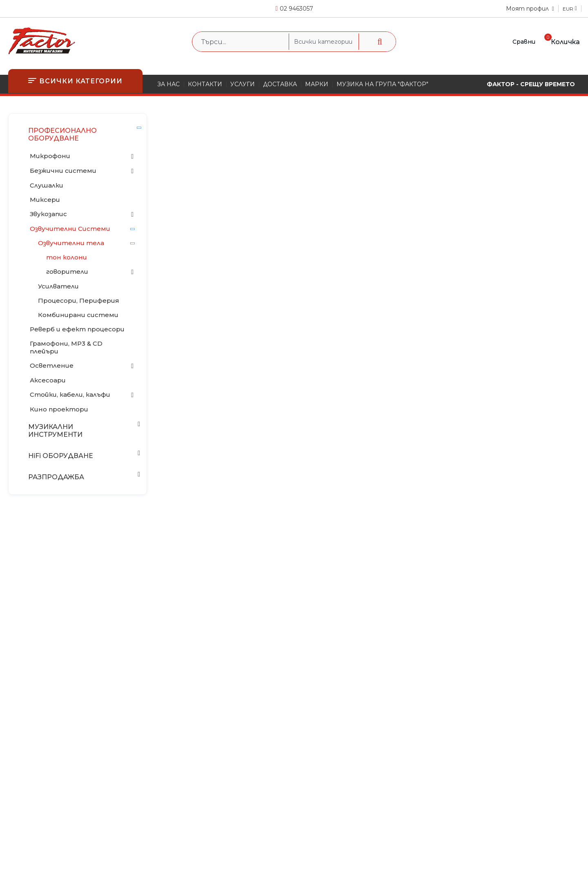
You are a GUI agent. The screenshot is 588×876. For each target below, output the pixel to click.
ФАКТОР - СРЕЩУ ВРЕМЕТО (531, 84)
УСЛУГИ (243, 84)
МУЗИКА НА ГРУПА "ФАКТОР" (382, 84)
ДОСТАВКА (280, 84)
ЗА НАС (168, 84)
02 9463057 (296, 9)
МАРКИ (317, 84)
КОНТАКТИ (205, 84)
